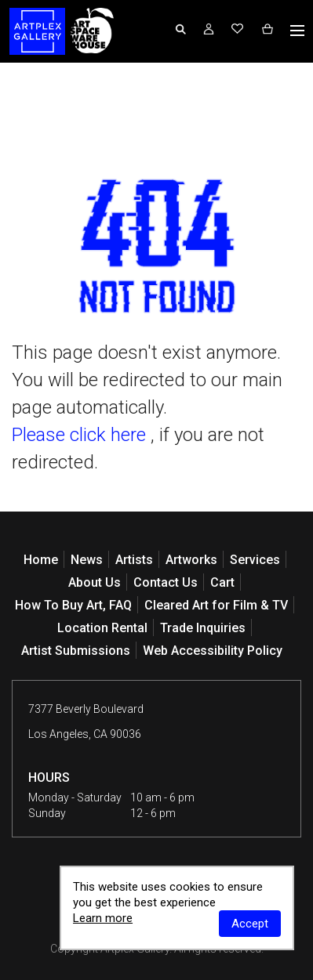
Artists (134, 560)
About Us (95, 582)
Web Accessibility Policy (213, 651)
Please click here (79, 435)
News (87, 560)
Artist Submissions (76, 651)
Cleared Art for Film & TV (216, 605)
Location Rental (102, 628)
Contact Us (166, 582)
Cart (222, 582)
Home (41, 560)
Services (255, 560)
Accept (250, 924)
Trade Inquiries (203, 628)
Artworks (191, 560)
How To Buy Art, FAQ (73, 605)
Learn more (103, 918)
